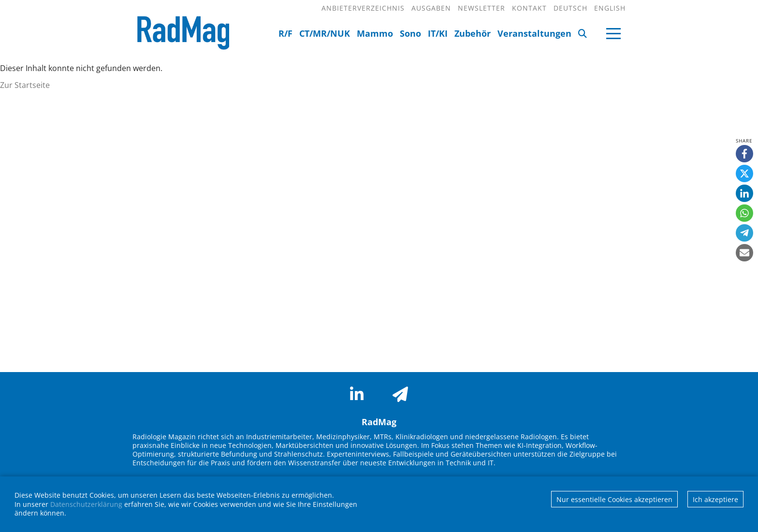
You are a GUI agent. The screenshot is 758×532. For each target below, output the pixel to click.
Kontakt (529, 8)
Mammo (375, 33)
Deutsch (570, 8)
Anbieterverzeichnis (363, 8)
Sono (410, 33)
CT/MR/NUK (325, 33)
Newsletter (481, 8)
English (610, 8)
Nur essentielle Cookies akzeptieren (614, 499)
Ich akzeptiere (715, 499)
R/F (285, 33)
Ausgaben (431, 8)
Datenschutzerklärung (86, 504)
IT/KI (438, 33)
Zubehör (473, 33)
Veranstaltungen (534, 33)
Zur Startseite (25, 85)
